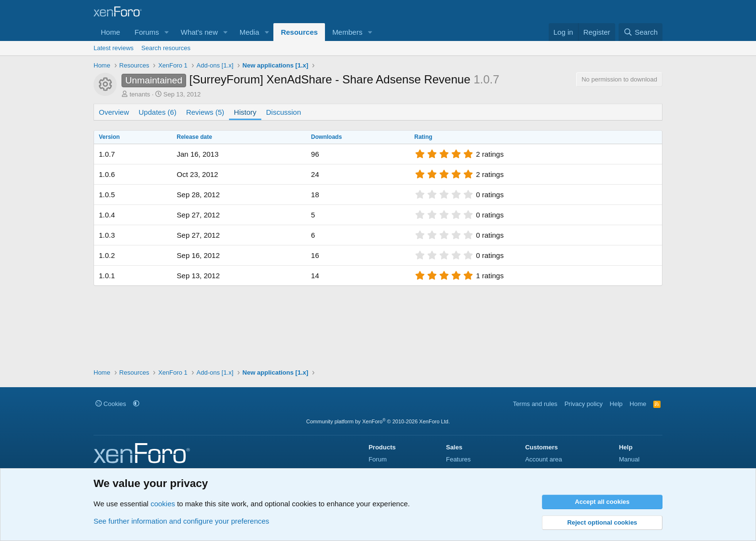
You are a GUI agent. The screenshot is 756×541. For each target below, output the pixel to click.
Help (616, 404)
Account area (544, 459)
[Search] (641, 32)
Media (250, 32)
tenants (140, 94)
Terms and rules (535, 404)
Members (347, 32)
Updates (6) (158, 112)
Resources (299, 32)
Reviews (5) (205, 112)
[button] (167, 32)
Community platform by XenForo (378, 421)
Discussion (284, 112)
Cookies (111, 404)
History (245, 112)
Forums (147, 32)
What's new (199, 32)
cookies (163, 504)
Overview (114, 112)
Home (110, 32)
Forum (378, 459)
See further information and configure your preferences (181, 521)
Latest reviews (114, 48)
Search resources (166, 48)
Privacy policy (584, 404)
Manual (629, 459)
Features (458, 459)
